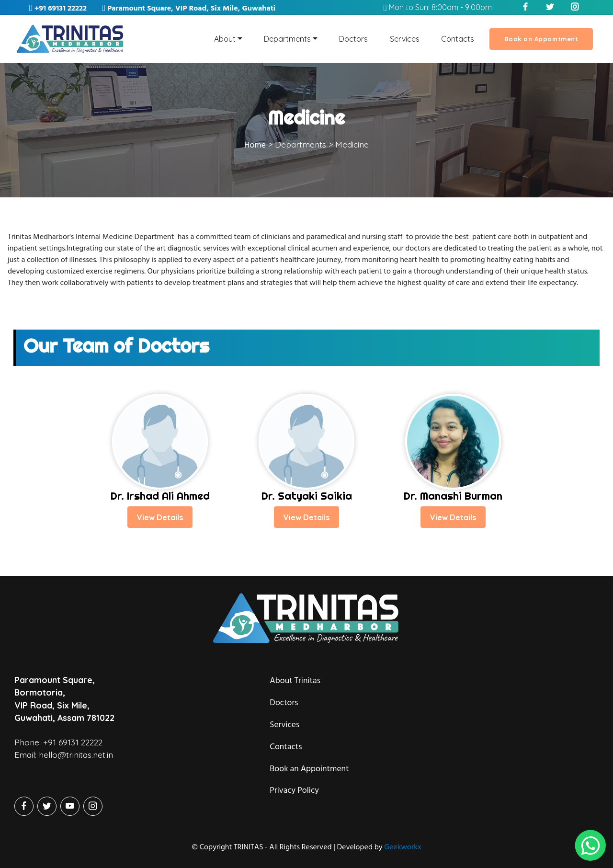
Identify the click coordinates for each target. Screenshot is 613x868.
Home (255, 145)
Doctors (353, 39)
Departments (287, 39)
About (225, 39)
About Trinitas (295, 692)
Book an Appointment (541, 39)
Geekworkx (403, 847)
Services (405, 39)
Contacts (458, 39)
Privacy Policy (294, 802)
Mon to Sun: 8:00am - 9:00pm (438, 7)
